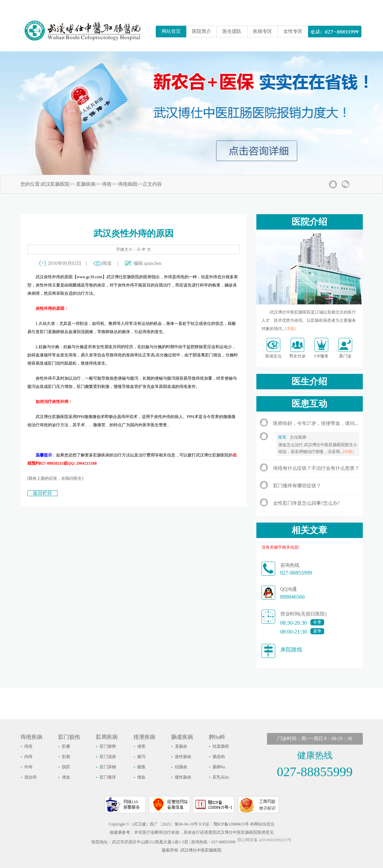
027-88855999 (296, 573)
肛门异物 (108, 767)
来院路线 (291, 650)
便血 (66, 777)
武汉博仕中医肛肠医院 (201, 850)
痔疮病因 (128, 184)
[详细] (291, 329)
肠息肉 (219, 757)
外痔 (28, 767)
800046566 (293, 597)
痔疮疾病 (31, 737)
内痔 (28, 757)
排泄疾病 (144, 737)
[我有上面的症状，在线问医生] (55, 478)
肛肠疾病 (86, 184)
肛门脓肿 (108, 746)
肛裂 (66, 757)
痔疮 (107, 184)
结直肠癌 (221, 746)
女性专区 (293, 31)
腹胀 (141, 767)
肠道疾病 (182, 737)
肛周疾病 (107, 737)
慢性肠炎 (183, 777)
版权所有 (170, 850)
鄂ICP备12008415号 (231, 824)
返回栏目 (42, 493)
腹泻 (141, 757)
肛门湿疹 (108, 757)
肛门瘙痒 (108, 777)
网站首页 (171, 31)
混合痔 (30, 777)
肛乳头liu (221, 777)
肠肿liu (219, 767)
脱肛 (66, 767)
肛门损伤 (69, 737)
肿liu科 (217, 737)
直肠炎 (181, 746)
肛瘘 (66, 746)
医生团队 (232, 31)
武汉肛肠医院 (55, 184)
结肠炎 (181, 767)
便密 (141, 746)
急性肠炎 (183, 757)
